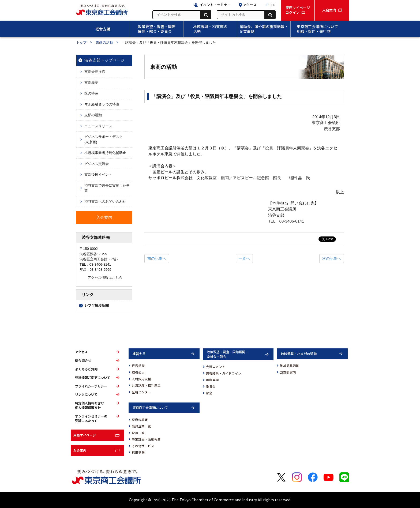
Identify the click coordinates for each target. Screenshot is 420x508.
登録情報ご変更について (93, 378)
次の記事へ (332, 258)
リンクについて (86, 394)
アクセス (81, 352)
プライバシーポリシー (91, 386)
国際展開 (212, 380)
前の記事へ (157, 258)
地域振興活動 (290, 366)
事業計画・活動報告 (146, 439)
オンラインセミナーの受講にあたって (91, 418)
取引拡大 (138, 372)
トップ (81, 42)
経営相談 (138, 366)
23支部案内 (288, 372)
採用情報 (138, 452)
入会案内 (80, 450)
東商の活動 (104, 42)
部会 (209, 393)
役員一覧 (138, 433)
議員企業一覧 (141, 426)
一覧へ (244, 258)
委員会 (211, 386)
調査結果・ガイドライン (224, 373)
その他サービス (143, 446)
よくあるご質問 (86, 369)
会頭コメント (216, 367)
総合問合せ (83, 360)
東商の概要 (140, 420)
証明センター (141, 392)
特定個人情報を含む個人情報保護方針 (89, 405)
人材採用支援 (141, 379)
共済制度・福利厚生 (146, 385)
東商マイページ (85, 435)
